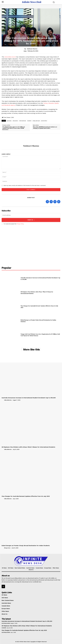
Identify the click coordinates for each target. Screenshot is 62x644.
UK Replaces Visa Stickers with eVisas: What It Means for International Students (28, 447)
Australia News (31, 35)
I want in (31, 220)
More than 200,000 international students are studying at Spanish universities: (45, 128)
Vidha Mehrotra (8, 400)
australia (9, 121)
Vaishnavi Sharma (32, 49)
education (15, 121)
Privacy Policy (20, 224)
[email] (31, 215)
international (23, 121)
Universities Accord (10, 57)
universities (44, 121)
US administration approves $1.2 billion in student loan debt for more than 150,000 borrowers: (14, 128)
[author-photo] (3, 400)
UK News (4, 628)
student (29, 121)
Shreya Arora (7, 548)
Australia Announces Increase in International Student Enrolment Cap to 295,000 (29, 398)
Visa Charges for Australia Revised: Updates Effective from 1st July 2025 (26, 496)
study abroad (36, 121)
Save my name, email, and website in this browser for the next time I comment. (25, 185)
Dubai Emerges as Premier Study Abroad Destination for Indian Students (38, 321)
